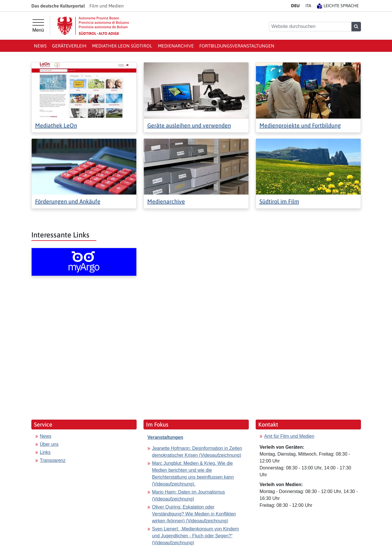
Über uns (49, 444)
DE (295, 6)
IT (308, 6)
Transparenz (53, 460)
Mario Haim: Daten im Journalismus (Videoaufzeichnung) (189, 495)
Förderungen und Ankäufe (68, 201)
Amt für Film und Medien (289, 436)
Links (45, 452)
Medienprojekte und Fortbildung (300, 125)
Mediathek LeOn (56, 125)
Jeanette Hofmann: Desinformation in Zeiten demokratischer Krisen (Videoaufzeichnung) (197, 452)
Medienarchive (176, 46)
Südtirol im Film (279, 201)
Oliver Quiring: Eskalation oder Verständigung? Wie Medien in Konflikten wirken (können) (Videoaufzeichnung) (194, 514)
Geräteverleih (69, 46)
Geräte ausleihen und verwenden (189, 125)
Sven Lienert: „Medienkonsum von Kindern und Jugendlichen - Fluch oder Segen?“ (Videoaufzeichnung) (196, 536)
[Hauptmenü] (38, 26)
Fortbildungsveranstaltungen (237, 46)
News (40, 46)
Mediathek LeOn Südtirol (122, 46)
